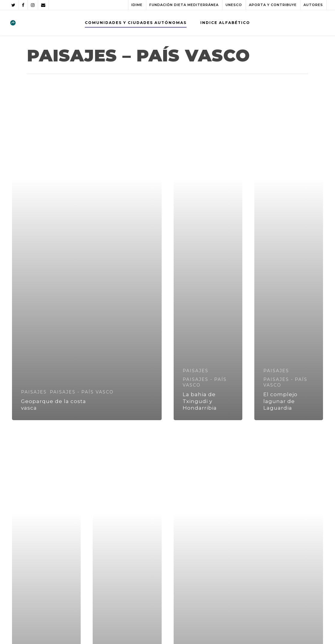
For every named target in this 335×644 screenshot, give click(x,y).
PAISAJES (34, 392)
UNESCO (234, 5)
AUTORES (313, 5)
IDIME (137, 5)
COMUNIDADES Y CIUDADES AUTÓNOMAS (136, 23)
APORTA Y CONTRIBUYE (273, 5)
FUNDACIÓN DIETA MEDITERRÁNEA (184, 5)
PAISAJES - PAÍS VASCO (82, 392)
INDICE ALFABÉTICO (225, 23)
